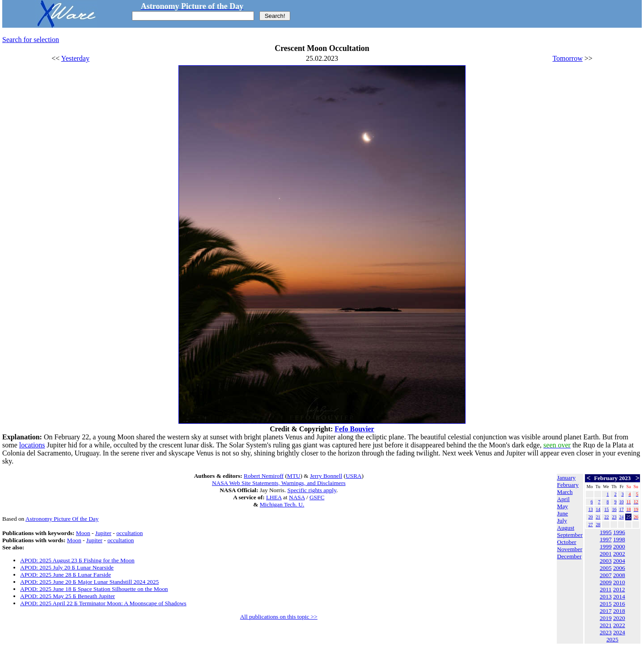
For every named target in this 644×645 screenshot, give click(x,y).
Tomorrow (567, 58)
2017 (606, 611)
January (566, 478)
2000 (619, 546)
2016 (619, 604)
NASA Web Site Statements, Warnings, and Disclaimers (279, 483)
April (563, 499)
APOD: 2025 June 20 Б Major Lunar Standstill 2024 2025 (89, 582)
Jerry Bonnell (326, 476)
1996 (619, 532)
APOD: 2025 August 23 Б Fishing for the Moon (77, 560)
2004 (619, 561)
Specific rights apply (312, 490)
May (563, 506)
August (566, 528)
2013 (606, 597)
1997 (606, 539)
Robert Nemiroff (264, 476)
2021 (606, 625)
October (567, 542)
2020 (619, 618)
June (563, 513)
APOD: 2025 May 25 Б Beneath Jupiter (68, 596)
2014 (619, 597)
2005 (606, 568)
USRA (354, 476)
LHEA (274, 497)
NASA (297, 497)
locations (32, 445)
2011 (606, 589)
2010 (619, 582)
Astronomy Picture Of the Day (62, 519)
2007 (606, 575)
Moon (83, 533)
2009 (606, 582)
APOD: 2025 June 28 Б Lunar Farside (66, 575)
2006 (619, 568)
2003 (606, 561)
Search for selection (31, 40)
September (570, 535)
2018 (619, 611)
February (568, 485)
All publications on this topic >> (279, 617)
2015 (606, 604)
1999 (606, 546)
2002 (619, 554)
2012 (619, 589)
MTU (294, 476)
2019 (606, 618)
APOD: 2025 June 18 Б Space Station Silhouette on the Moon (94, 589)
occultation (129, 533)
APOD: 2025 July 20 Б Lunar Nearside (67, 567)
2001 (606, 554)
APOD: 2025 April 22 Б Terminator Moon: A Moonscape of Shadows (103, 603)
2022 (619, 625)
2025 (612, 639)
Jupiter (103, 533)
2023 (606, 632)
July (562, 521)
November (570, 549)
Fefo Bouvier (354, 429)
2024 (619, 632)
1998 (619, 539)
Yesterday (75, 58)
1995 (606, 532)
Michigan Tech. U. (282, 504)
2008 (619, 575)
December (570, 556)
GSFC (317, 497)
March (565, 492)
